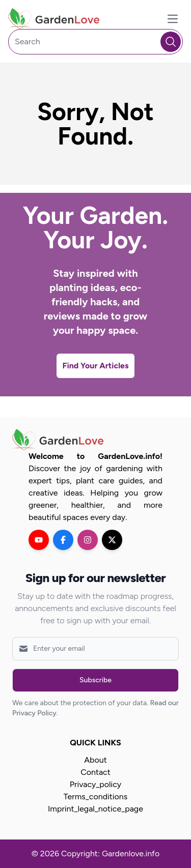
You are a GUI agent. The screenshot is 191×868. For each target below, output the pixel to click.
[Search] (95, 42)
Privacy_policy (95, 784)
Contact (95, 772)
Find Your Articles (96, 366)
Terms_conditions (95, 797)
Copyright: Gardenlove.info (110, 853)
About (95, 760)
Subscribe (95, 680)
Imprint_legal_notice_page (95, 809)
